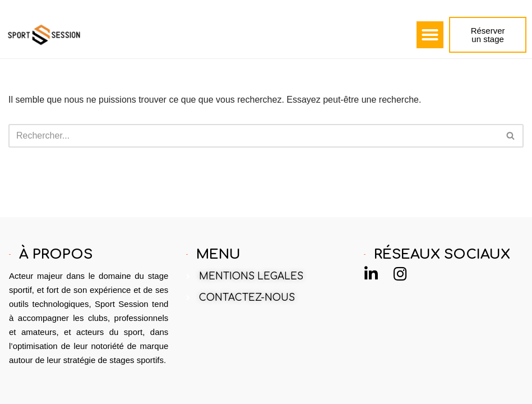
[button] (430, 35)
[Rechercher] (253, 136)
